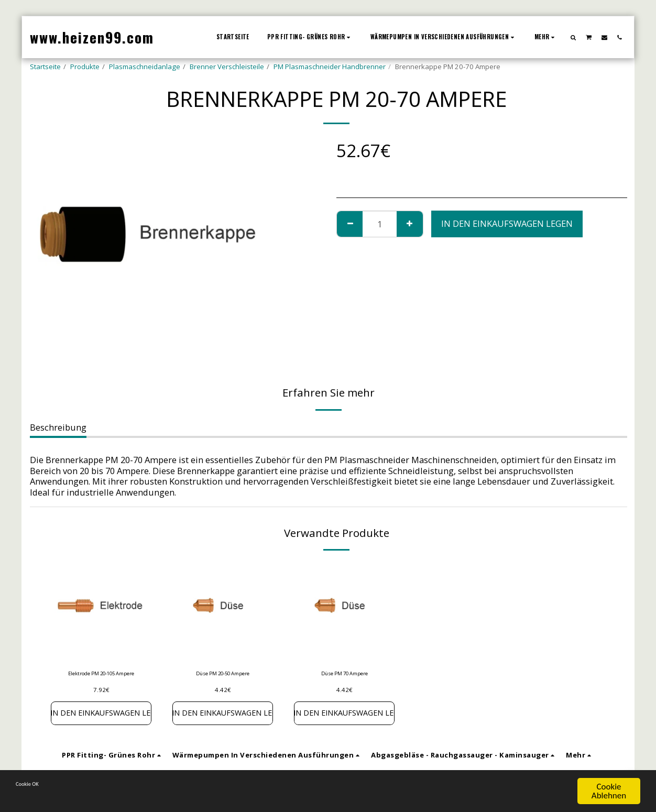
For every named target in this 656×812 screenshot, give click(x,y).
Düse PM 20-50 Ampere (223, 675)
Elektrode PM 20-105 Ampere (101, 680)
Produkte (85, 67)
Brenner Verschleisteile (227, 67)
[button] (573, 37)
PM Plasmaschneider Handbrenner (330, 67)
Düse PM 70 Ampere (344, 675)
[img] (101, 611)
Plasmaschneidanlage (145, 67)
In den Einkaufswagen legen (507, 223)
